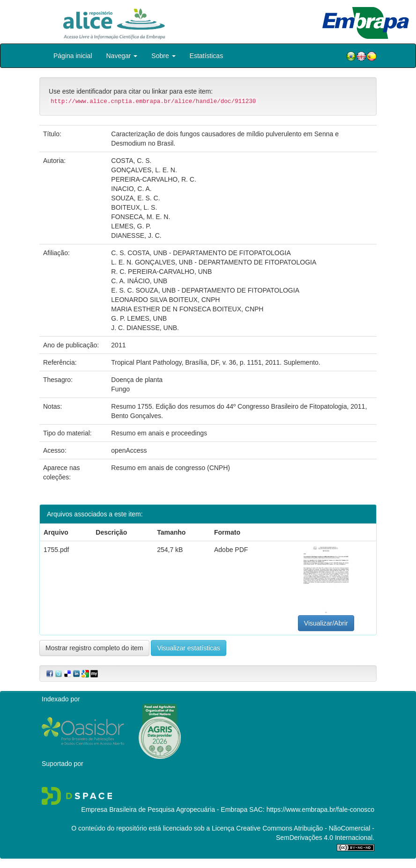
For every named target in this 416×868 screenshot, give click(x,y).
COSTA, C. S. (131, 161)
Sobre (163, 56)
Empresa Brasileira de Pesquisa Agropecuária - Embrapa (164, 809)
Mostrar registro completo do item (94, 648)
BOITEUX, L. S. (134, 207)
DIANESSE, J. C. (136, 235)
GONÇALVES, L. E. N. (144, 170)
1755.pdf (56, 550)
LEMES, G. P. (131, 226)
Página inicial (73, 56)
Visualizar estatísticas (188, 648)
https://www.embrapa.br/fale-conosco (320, 809)
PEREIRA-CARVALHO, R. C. (154, 179)
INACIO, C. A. (131, 189)
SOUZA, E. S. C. (135, 198)
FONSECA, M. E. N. (141, 217)
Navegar (122, 56)
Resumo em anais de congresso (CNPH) (171, 468)
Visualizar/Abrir (326, 623)
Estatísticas (207, 56)
